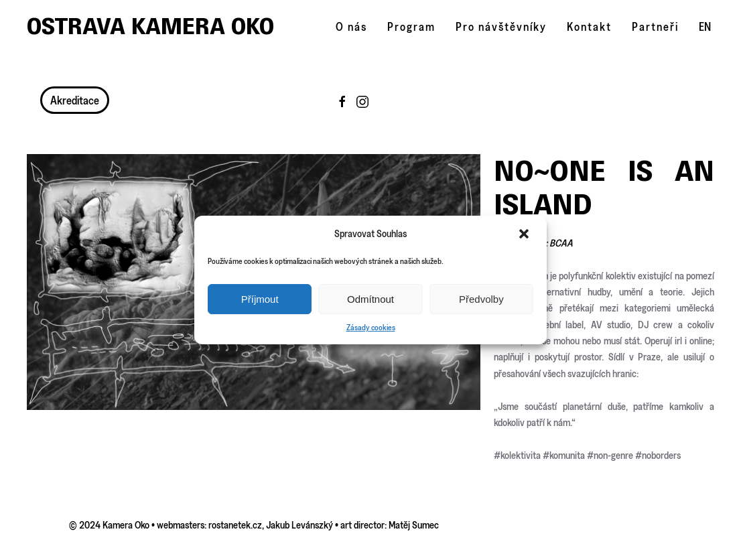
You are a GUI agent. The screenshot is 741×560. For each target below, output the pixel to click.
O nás (351, 26)
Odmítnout (370, 299)
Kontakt (589, 26)
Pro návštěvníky (501, 26)
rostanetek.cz (235, 525)
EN (705, 26)
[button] (525, 234)
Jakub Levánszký (299, 525)
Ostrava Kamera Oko (150, 26)
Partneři (655, 26)
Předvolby (481, 299)
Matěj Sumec (414, 525)
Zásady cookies (371, 327)
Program (411, 26)
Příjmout (260, 299)
